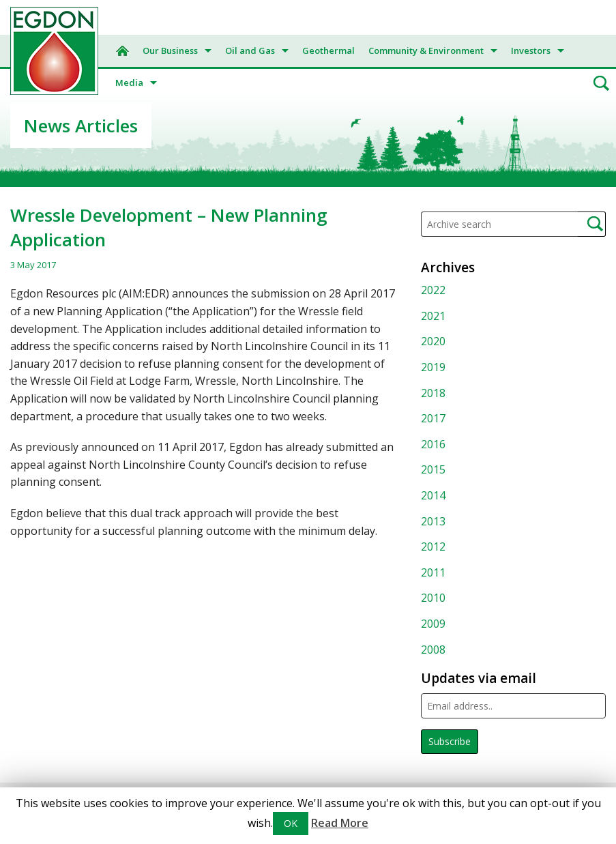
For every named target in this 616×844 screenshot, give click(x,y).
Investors (531, 50)
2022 (433, 290)
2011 (433, 572)
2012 (433, 547)
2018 (433, 393)
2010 (433, 598)
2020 (433, 341)
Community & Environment (426, 50)
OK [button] (291, 823)
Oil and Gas (250, 50)
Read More (340, 823)
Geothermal (328, 50)
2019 (433, 367)
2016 (433, 444)
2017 (433, 418)
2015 (433, 469)
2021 (433, 316)
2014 (433, 495)
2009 (433, 624)
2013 (433, 521)
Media (129, 83)
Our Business (170, 50)
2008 (433, 650)
